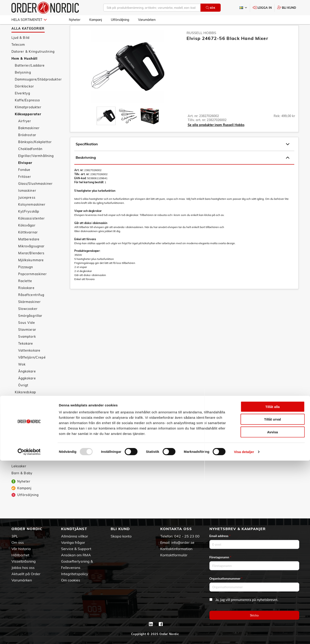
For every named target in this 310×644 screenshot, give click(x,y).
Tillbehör (22, 446)
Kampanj (96, 20)
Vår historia (21, 549)
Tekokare (26, 356)
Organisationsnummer (226, 578)
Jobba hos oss (23, 568)
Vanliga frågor (73, 542)
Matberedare (29, 251)
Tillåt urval (273, 603)
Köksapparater (28, 126)
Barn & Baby (22, 485)
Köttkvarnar (28, 244)
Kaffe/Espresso (27, 112)
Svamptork (27, 349)
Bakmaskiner (29, 140)
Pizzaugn (26, 279)
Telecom (18, 57)
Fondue (24, 182)
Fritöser (25, 189)
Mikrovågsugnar (31, 258)
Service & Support (76, 549)
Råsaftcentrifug (31, 307)
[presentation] (106, 128)
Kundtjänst (74, 529)
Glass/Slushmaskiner (35, 196)
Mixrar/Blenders (31, 265)
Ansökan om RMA (76, 555)
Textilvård (23, 425)
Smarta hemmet (28, 411)
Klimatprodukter (28, 119)
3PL (15, 536)
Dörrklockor (24, 98)
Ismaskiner (27, 203)
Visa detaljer (244, 635)
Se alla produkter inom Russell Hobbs (216, 137)
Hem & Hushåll (25, 71)
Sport (16, 464)
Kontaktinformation (176, 549)
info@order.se (183, 542)
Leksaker (19, 478)
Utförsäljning (120, 20)
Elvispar (25, 175)
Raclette (25, 293)
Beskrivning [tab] (182, 170)
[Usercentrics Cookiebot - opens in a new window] (29, 635)
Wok (22, 376)
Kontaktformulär (174, 555)
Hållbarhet (20, 555)
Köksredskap (25, 404)
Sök (211, 8)
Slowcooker (28, 321)
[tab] (106, 128)
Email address (220, 536)
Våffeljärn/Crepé (32, 370)
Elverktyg (22, 105)
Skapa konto (121, 536)
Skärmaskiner (30, 314)
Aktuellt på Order (26, 574)
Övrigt (23, 397)
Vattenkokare (29, 363)
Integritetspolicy (75, 574)
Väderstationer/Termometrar (39, 439)
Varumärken (147, 20)
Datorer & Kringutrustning (33, 64)
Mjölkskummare (31, 272)
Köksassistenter (32, 231)
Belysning (23, 85)
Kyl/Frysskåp (29, 224)
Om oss (18, 542)
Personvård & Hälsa (28, 457)
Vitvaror (22, 432)
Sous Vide (27, 335)
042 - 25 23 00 (187, 536)
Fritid (16, 471)
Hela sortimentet (29, 20)
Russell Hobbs (201, 45)
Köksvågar (27, 237)
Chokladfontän (30, 161)
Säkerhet (22, 418)
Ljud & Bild (21, 50)
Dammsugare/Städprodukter (38, 91)
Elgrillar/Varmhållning (36, 168)
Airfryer (25, 133)
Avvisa (273, 615)
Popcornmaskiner (33, 286)
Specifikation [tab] (182, 156)
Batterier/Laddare (30, 78)
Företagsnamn (220, 557)
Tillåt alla (273, 590)
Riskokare (26, 300)
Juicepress (27, 210)
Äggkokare (27, 390)
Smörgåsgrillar (30, 328)
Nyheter (75, 20)
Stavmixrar (27, 342)
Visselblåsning (24, 561)
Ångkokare (27, 383)
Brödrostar (27, 147)
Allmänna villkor (75, 536)
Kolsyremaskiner (32, 217)
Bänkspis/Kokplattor (35, 154)
